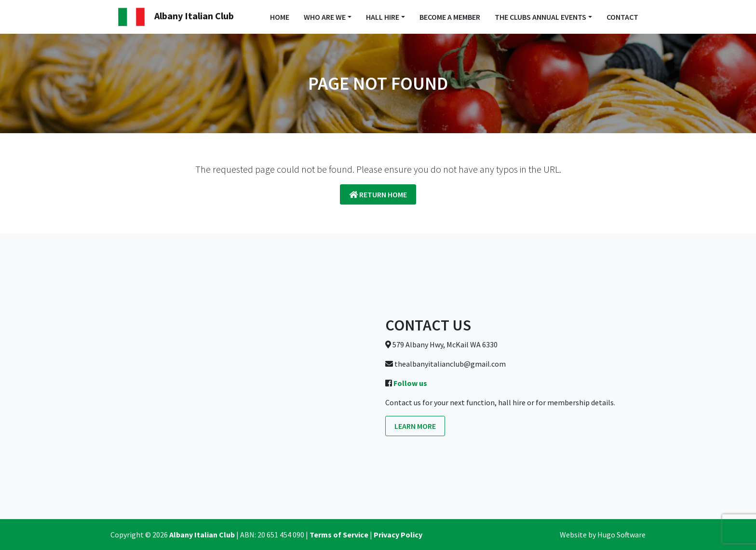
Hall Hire (383, 17)
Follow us (410, 383)
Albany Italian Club (176, 17)
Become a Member (450, 17)
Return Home (378, 194)
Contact (622, 17)
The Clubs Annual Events (540, 17)
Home (280, 17)
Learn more (415, 426)
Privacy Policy (398, 535)
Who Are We (325, 17)
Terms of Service (339, 535)
